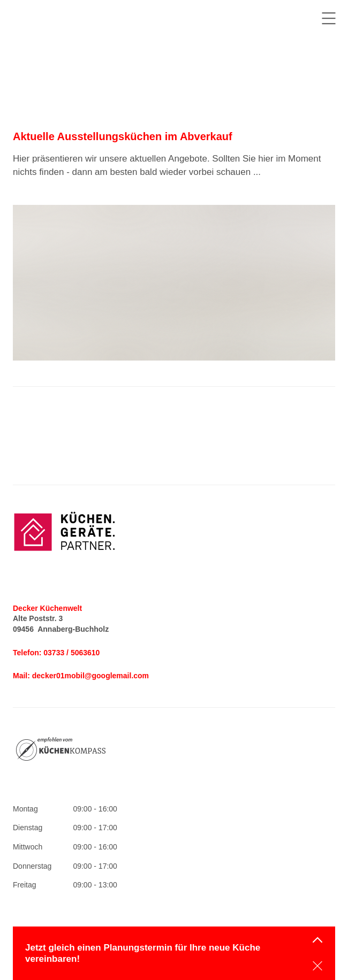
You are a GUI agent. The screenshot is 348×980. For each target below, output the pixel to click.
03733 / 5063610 (71, 653)
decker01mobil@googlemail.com (90, 676)
